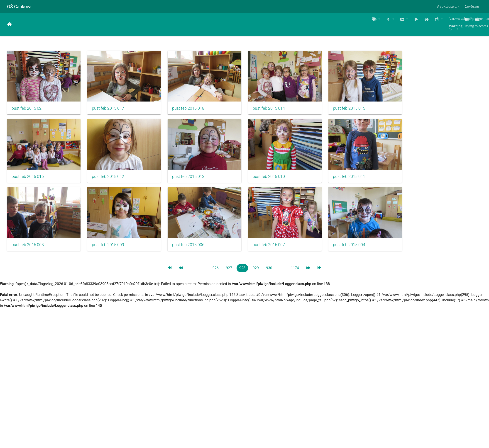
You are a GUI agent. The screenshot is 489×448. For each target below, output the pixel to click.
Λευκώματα (447, 6)
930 (269, 275)
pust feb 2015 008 (28, 252)
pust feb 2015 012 (112, 182)
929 (256, 275)
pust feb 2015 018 (196, 111)
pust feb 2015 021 (28, 111)
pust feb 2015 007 (279, 252)
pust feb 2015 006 (196, 252)
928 (242, 275)
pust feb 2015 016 (28, 182)
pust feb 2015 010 (279, 182)
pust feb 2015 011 (364, 182)
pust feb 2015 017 (112, 111)
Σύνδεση (472, 6)
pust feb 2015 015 (364, 111)
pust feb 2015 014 (279, 111)
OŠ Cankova (19, 7)
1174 (295, 275)
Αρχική (10, 24)
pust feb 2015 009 (112, 252)
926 (216, 275)
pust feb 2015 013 (196, 182)
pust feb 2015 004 (364, 252)
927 (229, 275)
